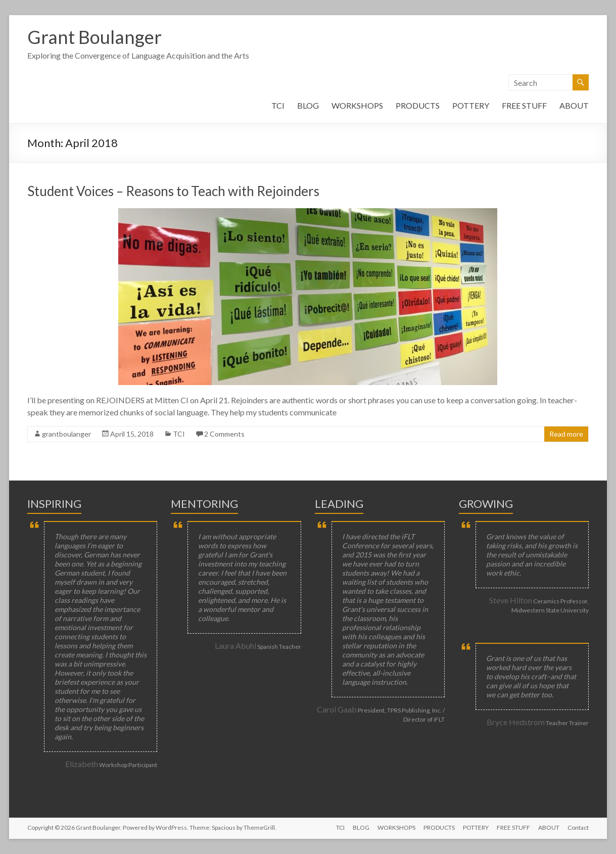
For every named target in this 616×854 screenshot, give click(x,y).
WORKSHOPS (357, 105)
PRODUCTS (418, 105)
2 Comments (224, 434)
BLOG (308, 105)
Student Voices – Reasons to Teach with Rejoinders (173, 191)
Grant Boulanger (94, 37)
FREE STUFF (524, 105)
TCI (278, 105)
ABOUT (574, 105)
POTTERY (471, 105)
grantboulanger (66, 434)
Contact (578, 827)
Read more (566, 434)
